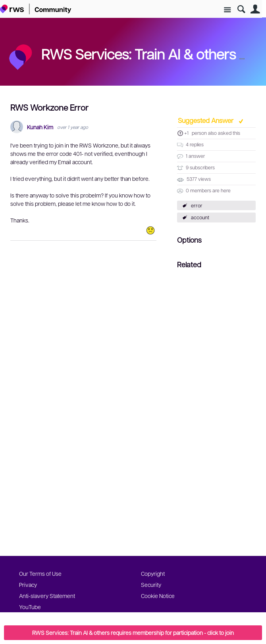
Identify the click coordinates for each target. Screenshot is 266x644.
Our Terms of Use (40, 573)
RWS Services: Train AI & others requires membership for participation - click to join (133, 632)
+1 (186, 133)
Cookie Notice (158, 596)
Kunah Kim (40, 127)
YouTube (30, 607)
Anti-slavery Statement (47, 596)
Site (227, 10)
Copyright (153, 573)
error (197, 205)
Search (241, 9)
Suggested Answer (206, 120)
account (200, 217)
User (255, 9)
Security (151, 585)
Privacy (28, 585)
